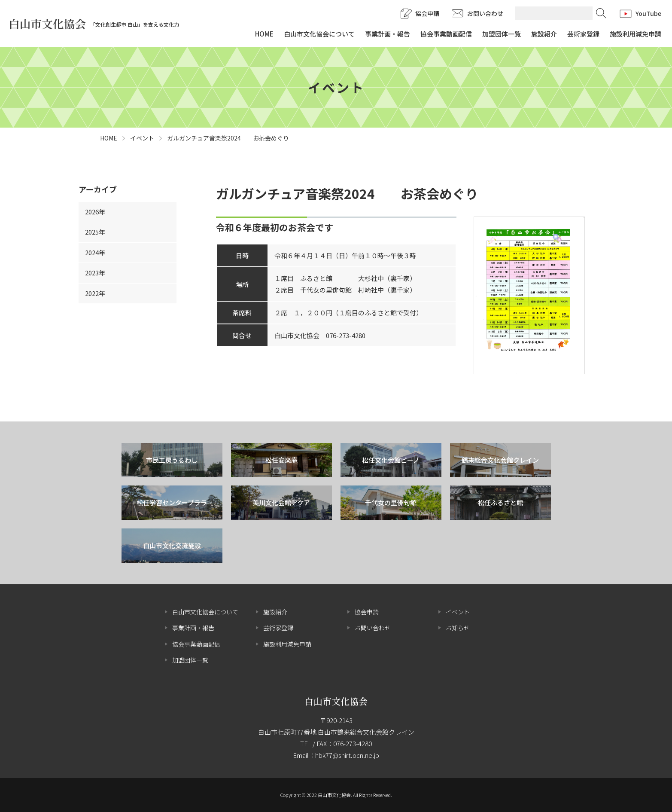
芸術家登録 (583, 34)
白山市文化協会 (336, 701)
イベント (458, 612)
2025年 (95, 232)
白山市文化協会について (319, 34)
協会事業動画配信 (446, 34)
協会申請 (427, 13)
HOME (264, 34)
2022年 (95, 293)
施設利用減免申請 (636, 34)
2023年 (95, 273)
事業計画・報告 (388, 34)
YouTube (648, 13)
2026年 (95, 212)
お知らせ (458, 628)
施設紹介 (544, 34)
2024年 (95, 252)
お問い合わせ (485, 13)
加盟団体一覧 (502, 34)
